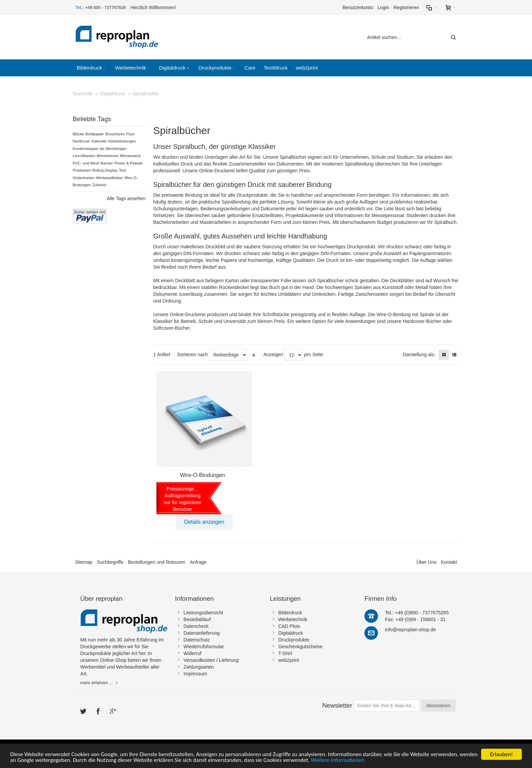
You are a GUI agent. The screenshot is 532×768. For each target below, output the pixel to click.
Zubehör (99, 185)
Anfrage (198, 562)
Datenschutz (197, 640)
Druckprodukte (294, 640)
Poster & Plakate (129, 163)
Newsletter (337, 705)
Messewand (130, 156)
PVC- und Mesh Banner (93, 163)
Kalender (99, 141)
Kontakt (449, 562)
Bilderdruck (290, 613)
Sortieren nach (192, 354)
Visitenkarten (84, 178)
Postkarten (82, 170)
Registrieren (406, 7)
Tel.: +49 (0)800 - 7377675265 (417, 613)
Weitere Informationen (338, 760)
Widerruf (193, 653)
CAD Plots (289, 626)
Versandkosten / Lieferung (211, 660)
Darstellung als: (419, 354)
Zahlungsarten (199, 667)
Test (123, 170)
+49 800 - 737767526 (106, 8)
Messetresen (108, 156)
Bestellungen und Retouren (157, 562)
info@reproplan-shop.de (410, 630)
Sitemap (84, 562)
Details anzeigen (204, 522)
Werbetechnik (293, 619)
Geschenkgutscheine (300, 647)
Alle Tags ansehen (126, 198)
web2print (289, 660)
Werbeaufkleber (109, 178)
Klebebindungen (122, 141)
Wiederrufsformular (204, 647)
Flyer (130, 134)
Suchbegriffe (110, 562)
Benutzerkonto (358, 7)
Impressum (195, 674)
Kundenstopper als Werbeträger (100, 149)
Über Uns (426, 562)
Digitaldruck (291, 633)
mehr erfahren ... (97, 683)
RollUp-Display (105, 170)
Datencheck (196, 626)
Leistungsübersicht (203, 613)
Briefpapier (95, 134)
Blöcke (78, 134)
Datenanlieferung (202, 633)
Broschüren (115, 134)
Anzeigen (273, 354)
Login (383, 7)
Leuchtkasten (84, 156)
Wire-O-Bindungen (203, 475)
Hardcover (81, 141)
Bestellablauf (197, 619)
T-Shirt (285, 653)
